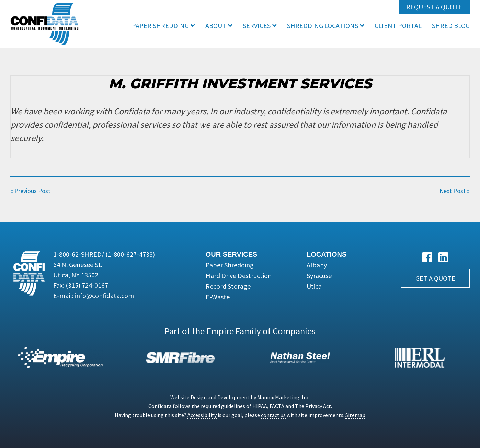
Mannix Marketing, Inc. (284, 397)
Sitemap (355, 415)
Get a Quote (435, 278)
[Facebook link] (427, 257)
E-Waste (218, 297)
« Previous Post (30, 191)
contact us (273, 415)
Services (257, 26)
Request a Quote (434, 7)
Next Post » (455, 191)
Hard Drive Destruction (239, 275)
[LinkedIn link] (443, 257)
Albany (317, 265)
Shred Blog (451, 26)
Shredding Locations (323, 26)
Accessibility (202, 415)
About (216, 26)
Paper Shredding (160, 26)
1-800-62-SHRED (104, 254)
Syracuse (319, 275)
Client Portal (398, 26)
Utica (314, 286)
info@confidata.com (104, 295)
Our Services (232, 254)
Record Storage (228, 286)
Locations (327, 254)
